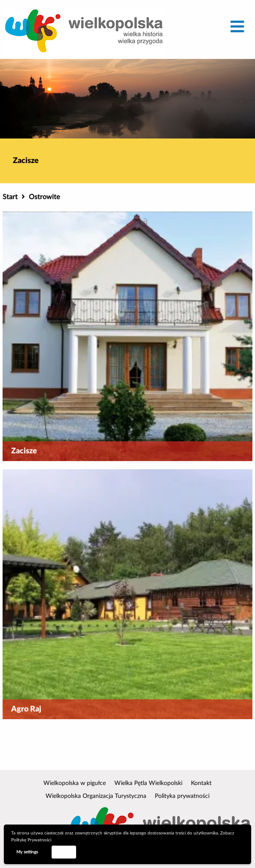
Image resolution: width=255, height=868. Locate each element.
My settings (27, 852)
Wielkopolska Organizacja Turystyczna (96, 796)
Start (10, 197)
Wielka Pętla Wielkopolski (148, 783)
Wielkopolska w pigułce (75, 783)
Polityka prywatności (182, 796)
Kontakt (201, 783)
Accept (64, 852)
